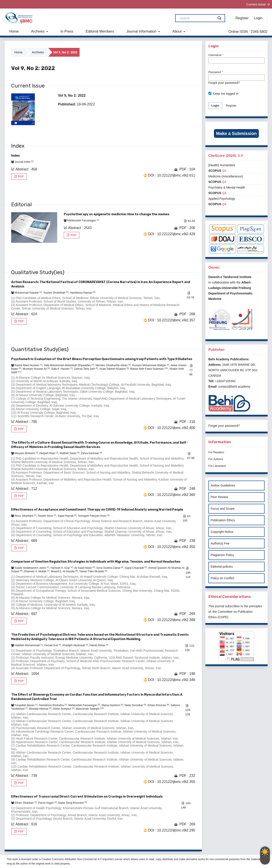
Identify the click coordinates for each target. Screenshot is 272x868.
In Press (67, 31)
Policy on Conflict (222, 578)
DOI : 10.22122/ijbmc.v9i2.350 (172, 547)
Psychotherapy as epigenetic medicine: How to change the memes (117, 214)
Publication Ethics (223, 520)
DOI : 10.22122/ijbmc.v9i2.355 (172, 782)
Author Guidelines (223, 485)
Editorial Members (100, 31)
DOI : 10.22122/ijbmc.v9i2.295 (172, 830)
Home (14, 31)
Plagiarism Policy (222, 555)
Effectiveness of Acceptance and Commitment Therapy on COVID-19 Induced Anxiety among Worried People (97, 510)
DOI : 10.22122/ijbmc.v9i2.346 (172, 680)
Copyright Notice (222, 532)
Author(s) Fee (220, 543)
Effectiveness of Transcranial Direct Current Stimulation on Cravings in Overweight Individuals (87, 797)
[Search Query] (197, 18)
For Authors (216, 459)
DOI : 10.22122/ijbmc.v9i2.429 (172, 234)
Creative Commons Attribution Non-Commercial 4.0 (71, 859)
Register (242, 18)
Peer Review (219, 497)
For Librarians (217, 466)
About (177, 31)
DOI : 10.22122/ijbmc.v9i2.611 (172, 175)
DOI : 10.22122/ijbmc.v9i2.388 (172, 620)
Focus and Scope (223, 509)
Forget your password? (224, 426)
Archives (38, 31)
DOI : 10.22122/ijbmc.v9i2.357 (172, 320)
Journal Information (142, 31)
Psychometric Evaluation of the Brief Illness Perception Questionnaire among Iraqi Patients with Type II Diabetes (102, 359)
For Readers (216, 452)
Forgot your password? (224, 83)
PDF (21, 176)
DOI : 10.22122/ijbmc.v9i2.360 (172, 495)
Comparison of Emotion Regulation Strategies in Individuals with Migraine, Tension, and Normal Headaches (96, 562)
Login (258, 18)
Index (15, 156)
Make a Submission (236, 133)
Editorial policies (222, 567)
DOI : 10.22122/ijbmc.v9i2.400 (172, 428)
